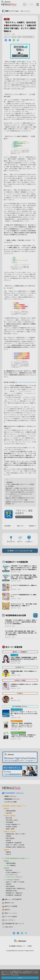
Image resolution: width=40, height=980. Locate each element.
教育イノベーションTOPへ (26, 11)
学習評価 (9, 851)
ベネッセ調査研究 (11, 880)
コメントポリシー (11, 935)
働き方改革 (9, 833)
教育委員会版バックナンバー (13, 814)
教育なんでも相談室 (11, 921)
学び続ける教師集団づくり (14, 839)
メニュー (37, 5)
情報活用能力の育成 (12, 905)
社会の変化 (9, 828)
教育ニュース (12, 914)
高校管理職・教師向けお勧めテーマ (15, 821)
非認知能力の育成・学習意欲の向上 (16, 903)
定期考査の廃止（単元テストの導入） (17, 849)
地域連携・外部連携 (12, 841)
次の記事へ (31, 526)
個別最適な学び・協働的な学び (15, 908)
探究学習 (9, 855)
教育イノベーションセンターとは (21, 551)
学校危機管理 (10, 837)
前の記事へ (9, 526)
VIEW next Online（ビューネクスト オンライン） (12, 803)
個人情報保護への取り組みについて (17, 961)
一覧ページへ (20, 526)
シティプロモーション (12, 889)
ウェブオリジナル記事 (11, 817)
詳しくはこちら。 (15, 974)
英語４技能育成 (11, 853)
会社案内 (30, 961)
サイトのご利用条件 (11, 931)
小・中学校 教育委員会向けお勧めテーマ (17, 873)
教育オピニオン (10, 918)
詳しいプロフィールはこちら (24, 517)
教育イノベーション (11, 928)
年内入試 (9, 869)
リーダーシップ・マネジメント (15, 892)
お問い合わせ (9, 942)
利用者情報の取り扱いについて (15, 938)
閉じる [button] (20, 978)
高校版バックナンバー (11, 811)
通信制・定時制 (11, 844)
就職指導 (9, 867)
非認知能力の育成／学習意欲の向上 (16, 862)
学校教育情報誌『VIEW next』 (15, 808)
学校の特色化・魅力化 (12, 835)
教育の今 (8, 924)
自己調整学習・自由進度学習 (14, 857)
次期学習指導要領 (11, 825)
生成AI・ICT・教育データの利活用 (16, 860)
